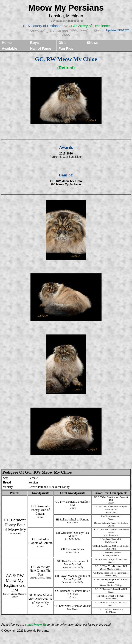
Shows (92, 43)
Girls (63, 43)
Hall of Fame (41, 48)
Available (9, 48)
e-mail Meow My (36, 625)
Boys (34, 43)
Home (7, 43)
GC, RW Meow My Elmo (66, 181)
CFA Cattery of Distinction (43, 26)
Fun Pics (66, 48)
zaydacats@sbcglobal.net (67, 21)
